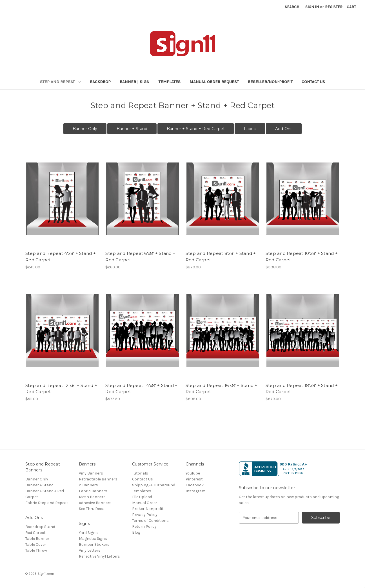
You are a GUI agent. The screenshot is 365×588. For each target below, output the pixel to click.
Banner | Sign (135, 82)
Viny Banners (91, 473)
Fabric (250, 129)
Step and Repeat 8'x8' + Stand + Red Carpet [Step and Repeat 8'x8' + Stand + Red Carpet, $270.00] (221, 257)
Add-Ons (284, 129)
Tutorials (140, 473)
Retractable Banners (98, 479)
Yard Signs (88, 533)
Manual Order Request (214, 82)
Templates (170, 82)
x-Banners (88, 485)
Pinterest (194, 479)
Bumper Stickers (94, 544)
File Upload (142, 497)
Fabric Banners (93, 491)
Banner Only (85, 129)
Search (292, 7)
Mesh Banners (92, 497)
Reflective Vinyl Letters (99, 556)
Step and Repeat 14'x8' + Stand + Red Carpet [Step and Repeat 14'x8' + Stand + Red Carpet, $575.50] (141, 389)
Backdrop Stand (40, 527)
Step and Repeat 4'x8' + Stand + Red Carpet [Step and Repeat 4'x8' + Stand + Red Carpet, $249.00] (61, 257)
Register (334, 7)
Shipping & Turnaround (154, 485)
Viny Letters (90, 550)
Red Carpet (35, 533)
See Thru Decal (92, 509)
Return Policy (144, 526)
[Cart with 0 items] (351, 7)
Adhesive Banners (95, 503)
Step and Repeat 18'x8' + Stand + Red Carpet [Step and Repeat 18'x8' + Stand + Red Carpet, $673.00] (302, 389)
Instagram (195, 491)
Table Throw (36, 550)
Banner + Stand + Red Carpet (196, 129)
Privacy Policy (145, 515)
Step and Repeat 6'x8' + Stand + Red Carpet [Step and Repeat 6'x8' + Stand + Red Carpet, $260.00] (140, 257)
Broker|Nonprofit (148, 509)
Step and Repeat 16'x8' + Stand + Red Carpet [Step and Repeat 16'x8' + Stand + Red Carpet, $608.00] (222, 389)
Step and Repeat (61, 82)
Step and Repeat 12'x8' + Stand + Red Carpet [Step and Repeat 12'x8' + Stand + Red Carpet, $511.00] (61, 389)
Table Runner (37, 539)
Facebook (195, 485)
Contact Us (313, 82)
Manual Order (145, 503)
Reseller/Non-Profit (270, 82)
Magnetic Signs (93, 539)
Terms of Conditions (150, 521)
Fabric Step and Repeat (47, 503)
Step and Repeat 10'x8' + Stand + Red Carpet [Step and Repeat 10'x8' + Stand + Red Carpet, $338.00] (302, 257)
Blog (136, 532)
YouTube (193, 473)
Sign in (312, 7)
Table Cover (36, 544)
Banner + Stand (132, 129)
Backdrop (100, 82)
